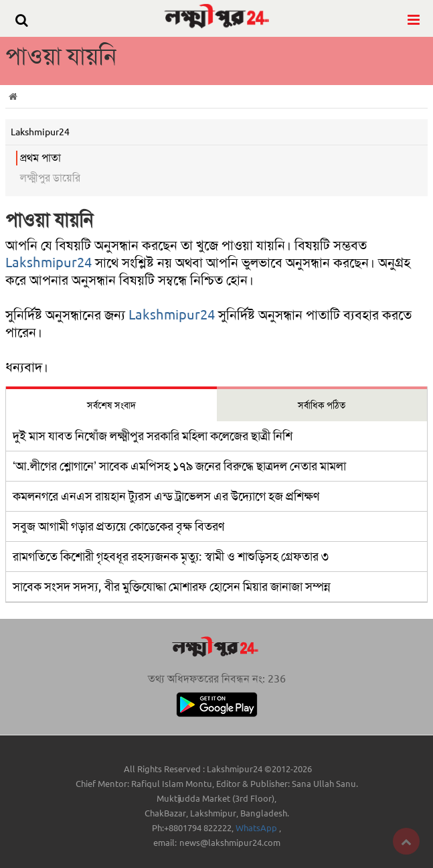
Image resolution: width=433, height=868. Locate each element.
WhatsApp (257, 828)
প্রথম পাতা (40, 158)
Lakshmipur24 (49, 263)
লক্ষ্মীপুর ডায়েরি (50, 178)
